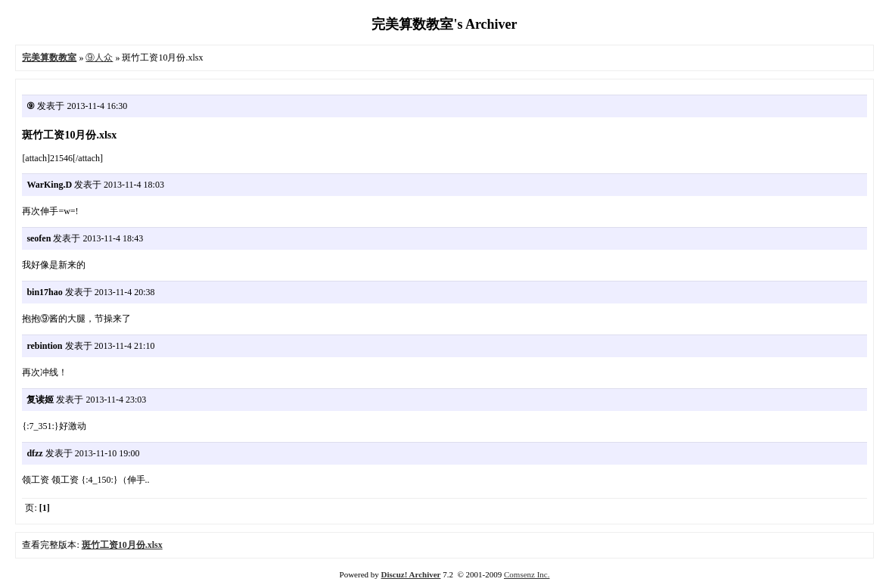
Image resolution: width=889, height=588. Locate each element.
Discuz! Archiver (411, 574)
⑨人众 (99, 58)
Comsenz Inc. (527, 574)
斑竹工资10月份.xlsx (122, 545)
